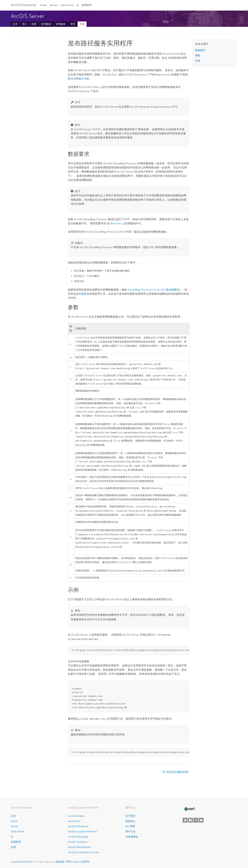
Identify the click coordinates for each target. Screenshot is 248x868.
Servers (54, 5)
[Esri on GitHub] (196, 820)
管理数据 (46, 24)
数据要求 (200, 50)
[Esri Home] (189, 809)
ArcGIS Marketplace (79, 847)
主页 (15, 24)
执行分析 (84, 79)
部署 (34, 24)
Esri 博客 (130, 826)
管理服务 (61, 24)
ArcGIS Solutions (78, 842)
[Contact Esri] (201, 820)
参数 (198, 55)
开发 (82, 24)
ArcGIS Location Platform (82, 831)
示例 (198, 61)
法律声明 (85, 862)
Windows (116, 223)
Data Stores (67, 5)
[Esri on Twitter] (185, 820)
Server (14, 826)
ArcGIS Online (76, 816)
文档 (13, 847)
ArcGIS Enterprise (23, 5)
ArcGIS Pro (74, 821)
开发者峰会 (132, 837)
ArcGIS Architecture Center (84, 852)
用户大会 (130, 831)
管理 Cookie (73, 862)
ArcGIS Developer (78, 837)
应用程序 (87, 5)
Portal (43, 5)
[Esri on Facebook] (190, 820)
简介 (25, 24)
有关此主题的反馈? (178, 779)
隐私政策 (60, 862)
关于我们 (130, 816)
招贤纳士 (130, 821)
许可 (175, 107)
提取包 (85, 294)
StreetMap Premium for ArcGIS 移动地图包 (153, 290)
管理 (73, 24)
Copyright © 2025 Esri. (22, 862)
